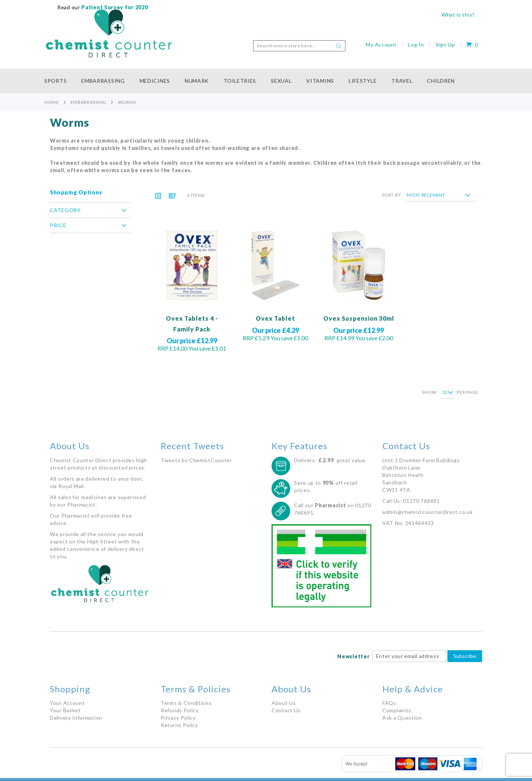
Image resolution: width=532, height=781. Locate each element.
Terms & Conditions (186, 703)
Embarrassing (88, 102)
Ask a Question (402, 718)
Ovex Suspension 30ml (359, 318)
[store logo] (109, 34)
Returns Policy (179, 725)
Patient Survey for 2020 (114, 7)
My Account (381, 45)
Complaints (397, 710)
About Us (284, 703)
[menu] (266, 81)
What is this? (458, 15)
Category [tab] (65, 210)
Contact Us (286, 710)
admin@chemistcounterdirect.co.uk (427, 512)
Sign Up (445, 45)
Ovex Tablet (275, 318)
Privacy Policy (178, 718)
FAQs (389, 703)
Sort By (391, 195)
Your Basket (65, 710)
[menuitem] (59, 81)
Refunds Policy (180, 710)
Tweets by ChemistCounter (196, 460)
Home (52, 102)
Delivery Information (76, 718)
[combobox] (299, 46)
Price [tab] (58, 225)
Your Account (67, 703)
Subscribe (465, 656)
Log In (416, 45)
